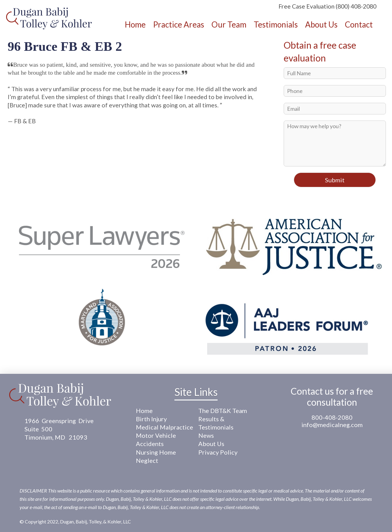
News (206, 435)
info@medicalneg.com (332, 425)
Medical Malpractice (164, 427)
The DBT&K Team (223, 411)
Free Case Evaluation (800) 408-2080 (327, 6)
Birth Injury (151, 419)
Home (144, 411)
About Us (211, 444)
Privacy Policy (218, 452)
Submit (335, 180)
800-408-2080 (332, 417)
